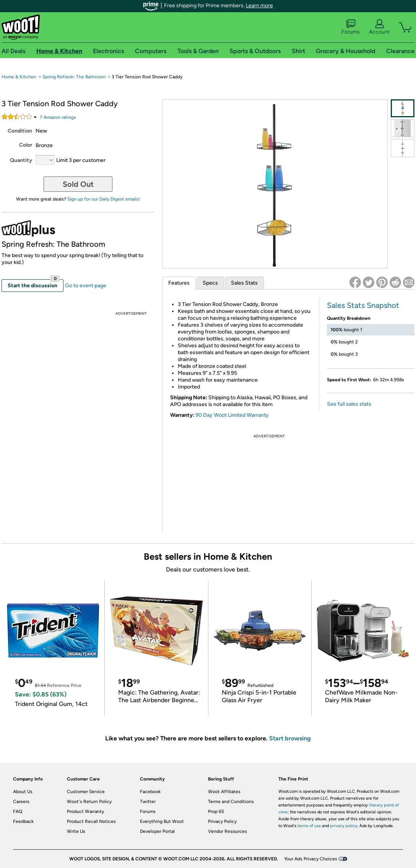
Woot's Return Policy (89, 802)
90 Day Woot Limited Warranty (232, 415)
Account (379, 27)
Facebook (150, 792)
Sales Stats (244, 283)
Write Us (76, 831)
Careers (21, 802)
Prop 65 (216, 811)
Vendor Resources (227, 831)
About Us (23, 792)
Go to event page (86, 286)
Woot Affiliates (224, 792)
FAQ (18, 811)
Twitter (148, 802)
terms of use (309, 826)
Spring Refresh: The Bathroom (74, 77)
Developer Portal (157, 831)
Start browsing (290, 738)
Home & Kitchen (19, 77)
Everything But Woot (162, 821)
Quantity (21, 160)
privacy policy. (344, 826)
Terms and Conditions (231, 802)
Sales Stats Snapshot (363, 305)
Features (179, 283)
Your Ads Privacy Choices (311, 859)
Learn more (259, 6)
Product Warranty (85, 811)
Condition (20, 131)
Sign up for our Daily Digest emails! (104, 199)
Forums (351, 27)
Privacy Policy (222, 821)
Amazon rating (58, 117)
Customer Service (86, 792)
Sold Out (78, 184)
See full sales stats (349, 404)
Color (26, 145)
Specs (210, 283)
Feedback (23, 821)
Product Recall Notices (91, 821)
